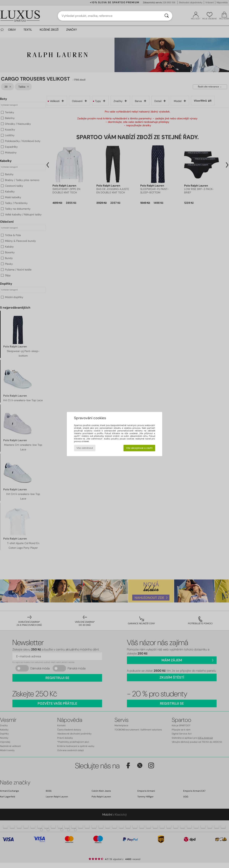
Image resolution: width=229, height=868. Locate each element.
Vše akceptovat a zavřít (139, 448)
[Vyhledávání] (167, 16)
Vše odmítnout (85, 448)
